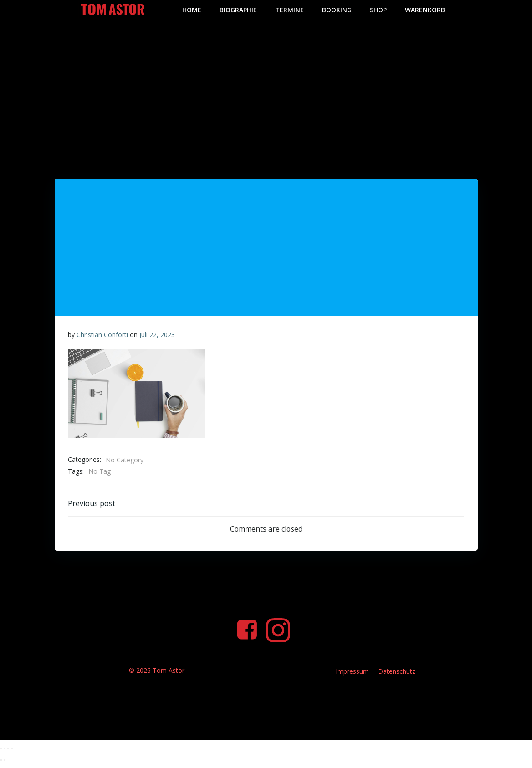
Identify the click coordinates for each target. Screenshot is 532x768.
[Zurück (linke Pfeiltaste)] (1, 765)
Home (192, 9)
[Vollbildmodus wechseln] (5, 753)
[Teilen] (8, 753)
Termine (289, 9)
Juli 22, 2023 (157, 334)
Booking (337, 9)
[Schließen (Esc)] (12, 753)
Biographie (238, 9)
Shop (378, 9)
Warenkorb (425, 9)
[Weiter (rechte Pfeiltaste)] (5, 765)
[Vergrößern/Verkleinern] (1, 753)
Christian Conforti (102, 334)
